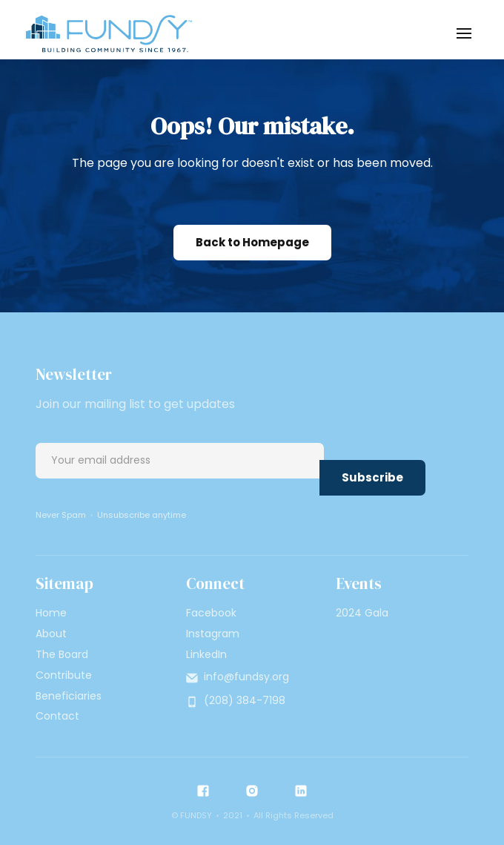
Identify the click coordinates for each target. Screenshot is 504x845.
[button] (464, 33)
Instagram (213, 634)
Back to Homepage (252, 242)
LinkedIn (206, 654)
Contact (57, 716)
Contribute (64, 675)
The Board (62, 654)
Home (51, 613)
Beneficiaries (69, 696)
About (51, 634)
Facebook (211, 613)
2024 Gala (362, 613)
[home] (105, 33)
